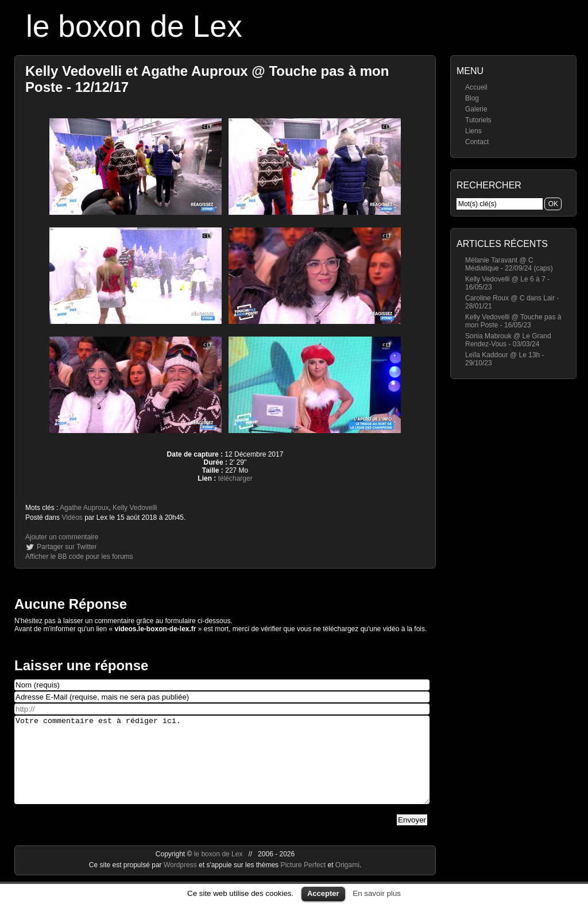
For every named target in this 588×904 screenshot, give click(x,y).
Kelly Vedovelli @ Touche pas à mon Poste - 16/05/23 (513, 321)
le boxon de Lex (134, 26)
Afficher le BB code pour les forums (79, 557)
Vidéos (72, 517)
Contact (477, 142)
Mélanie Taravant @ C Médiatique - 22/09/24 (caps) (509, 264)
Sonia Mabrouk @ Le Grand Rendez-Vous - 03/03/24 (508, 340)
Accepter (323, 893)
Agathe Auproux (84, 508)
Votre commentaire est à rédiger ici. (222, 768)
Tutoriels (478, 120)
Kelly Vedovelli (135, 508)
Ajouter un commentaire (62, 537)
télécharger (235, 478)
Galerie (476, 109)
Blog (472, 98)
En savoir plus (377, 893)
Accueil (476, 87)
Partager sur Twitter (67, 547)
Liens (473, 131)
